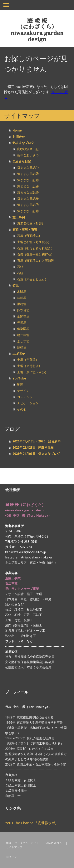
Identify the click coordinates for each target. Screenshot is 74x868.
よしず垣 (23, 341)
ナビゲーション (28, 403)
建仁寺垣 (23, 335)
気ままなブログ (23, 143)
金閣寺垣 (23, 316)
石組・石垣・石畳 (25, 230)
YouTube (19, 378)
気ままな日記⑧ (28, 211)
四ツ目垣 (23, 310)
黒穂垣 (22, 304)
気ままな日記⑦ (28, 205)
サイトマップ (14, 847)
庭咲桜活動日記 (28, 149)
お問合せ (19, 137)
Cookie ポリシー (55, 843)
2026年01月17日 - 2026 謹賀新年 (37, 441)
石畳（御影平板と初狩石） (36, 254)
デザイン (23, 391)
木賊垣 (22, 292)
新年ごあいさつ (28, 155)
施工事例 (19, 217)
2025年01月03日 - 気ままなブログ (36, 454)
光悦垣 (22, 323)
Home (17, 130)
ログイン (12, 857)
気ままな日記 (22, 161)
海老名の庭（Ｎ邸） (31, 223)
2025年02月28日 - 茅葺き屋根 (33, 447)
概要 (9, 843)
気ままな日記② (28, 174)
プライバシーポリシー (28, 843)
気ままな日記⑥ (28, 199)
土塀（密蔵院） (28, 360)
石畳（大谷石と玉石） (32, 279)
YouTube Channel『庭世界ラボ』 (32, 823)
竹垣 (16, 285)
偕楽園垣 (23, 329)
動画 (20, 385)
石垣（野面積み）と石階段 (36, 261)
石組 (20, 267)
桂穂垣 (22, 298)
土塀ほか (19, 354)
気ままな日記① (28, 168)
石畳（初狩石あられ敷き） (36, 248)
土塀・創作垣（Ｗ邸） (32, 372)
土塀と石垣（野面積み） (34, 242)
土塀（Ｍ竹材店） (29, 366)
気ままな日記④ (28, 186)
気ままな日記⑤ (28, 192)
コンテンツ (25, 397)
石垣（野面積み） (29, 236)
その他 (22, 409)
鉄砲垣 (22, 347)
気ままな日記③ (28, 180)
